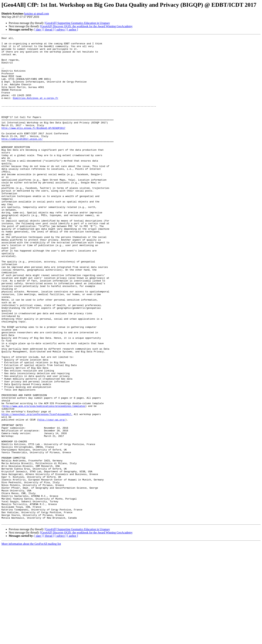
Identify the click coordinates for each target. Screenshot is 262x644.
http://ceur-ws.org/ (52, 496)
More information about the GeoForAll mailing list (31, 641)
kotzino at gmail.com (37, 14)
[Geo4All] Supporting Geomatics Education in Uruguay (77, 23)
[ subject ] (61, 30)
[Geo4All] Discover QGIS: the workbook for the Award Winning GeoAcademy (86, 26)
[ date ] (38, 30)
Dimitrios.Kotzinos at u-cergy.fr (35, 110)
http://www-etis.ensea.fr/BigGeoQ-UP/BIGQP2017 (33, 146)
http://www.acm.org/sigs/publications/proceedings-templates (44, 480)
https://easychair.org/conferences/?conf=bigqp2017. (37, 490)
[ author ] (73, 30)
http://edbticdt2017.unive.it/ (22, 160)
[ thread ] (49, 30)
